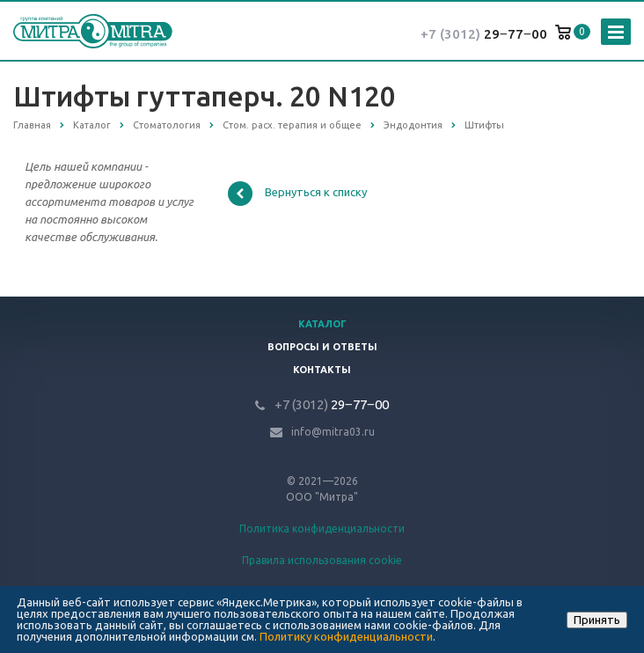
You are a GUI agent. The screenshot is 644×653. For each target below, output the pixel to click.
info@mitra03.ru (333, 432)
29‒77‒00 (484, 34)
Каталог (322, 324)
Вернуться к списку (297, 194)
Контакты (322, 370)
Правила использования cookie (322, 560)
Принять (597, 620)
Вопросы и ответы (322, 347)
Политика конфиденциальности (322, 528)
